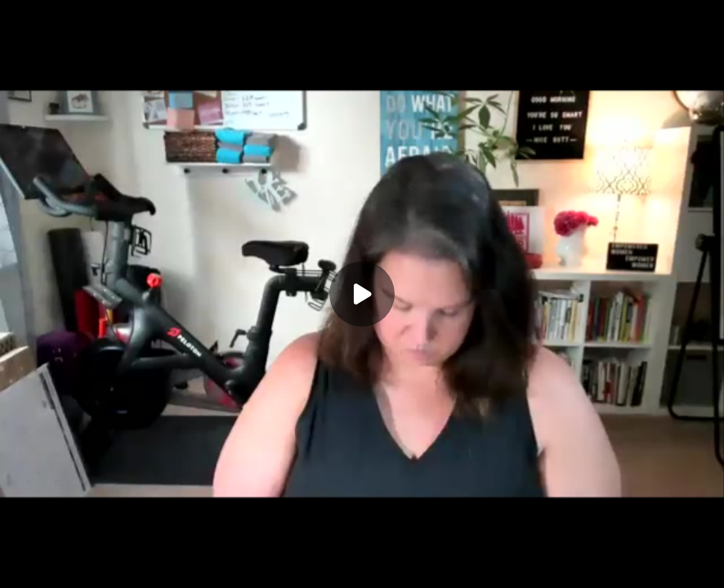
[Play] (362, 294)
